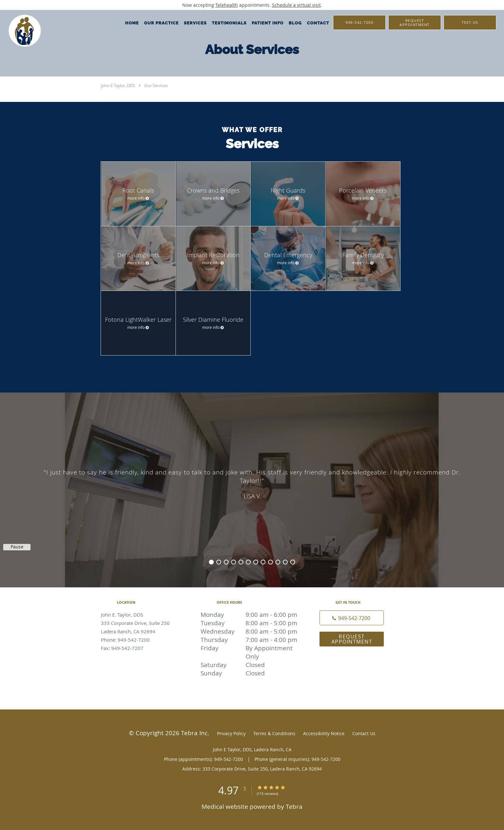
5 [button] (241, 562)
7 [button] (256, 562)
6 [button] (248, 562)
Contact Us (364, 733)
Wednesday (250, 631)
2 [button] (219, 562)
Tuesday (250, 623)
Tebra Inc (194, 733)
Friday (250, 648)
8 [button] (263, 562)
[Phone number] (352, 618)
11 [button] (285, 562)
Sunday (250, 673)
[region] (252, 483)
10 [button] (278, 562)
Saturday (250, 665)
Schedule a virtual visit (296, 5)
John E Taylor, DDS (118, 86)
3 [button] (226, 562)
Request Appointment (352, 639)
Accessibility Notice (324, 733)
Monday (250, 615)
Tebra (294, 806)
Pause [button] (17, 547)
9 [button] (270, 562)
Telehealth (227, 5)
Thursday (250, 640)
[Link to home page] (20, 31)
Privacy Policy (231, 733)
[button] (415, 23)
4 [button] (234, 562)
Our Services (156, 86)
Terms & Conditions (274, 733)
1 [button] (211, 562)
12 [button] (293, 562)
